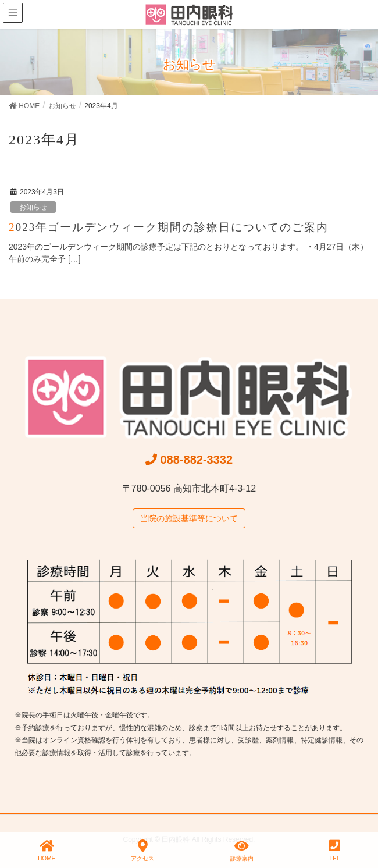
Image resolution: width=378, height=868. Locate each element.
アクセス (142, 851)
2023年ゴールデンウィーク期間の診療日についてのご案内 (169, 227)
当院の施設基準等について (189, 518)
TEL (335, 851)
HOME (47, 851)
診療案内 (242, 851)
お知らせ (33, 207)
